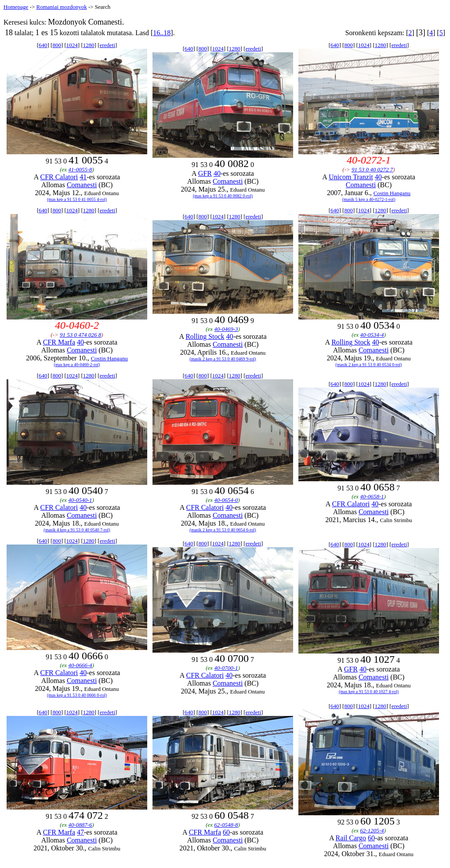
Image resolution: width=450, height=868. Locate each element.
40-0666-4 (80, 665)
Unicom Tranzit (351, 177)
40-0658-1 (372, 496)
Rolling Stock (205, 336)
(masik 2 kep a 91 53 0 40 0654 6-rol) (223, 530)
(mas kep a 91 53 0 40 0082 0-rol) (223, 196)
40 (217, 173)
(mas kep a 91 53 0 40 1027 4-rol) (369, 692)
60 (226, 832)
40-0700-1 (226, 668)
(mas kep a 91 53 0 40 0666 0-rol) (77, 695)
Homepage (16, 7)
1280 (89, 45)
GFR (205, 173)
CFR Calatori (59, 177)
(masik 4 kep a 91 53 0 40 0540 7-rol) (77, 530)
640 (43, 45)
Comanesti (82, 185)
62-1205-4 (372, 830)
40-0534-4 (372, 335)
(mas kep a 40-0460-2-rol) (77, 365)
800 (57, 45)
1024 (72, 45)
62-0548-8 (226, 825)
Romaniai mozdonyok (61, 7)
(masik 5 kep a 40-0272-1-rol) (369, 199)
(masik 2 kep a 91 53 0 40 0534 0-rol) (368, 365)
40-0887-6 (80, 825)
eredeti (107, 45)
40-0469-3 (226, 329)
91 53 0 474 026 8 (80, 335)
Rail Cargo (351, 838)
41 (83, 177)
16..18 (162, 33)
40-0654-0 (226, 500)
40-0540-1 (80, 500)
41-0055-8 (80, 169)
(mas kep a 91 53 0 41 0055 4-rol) (77, 199)
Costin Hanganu (392, 193)
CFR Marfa (59, 342)
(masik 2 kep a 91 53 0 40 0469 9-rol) (223, 359)
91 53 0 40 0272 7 (372, 169)
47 (80, 832)
